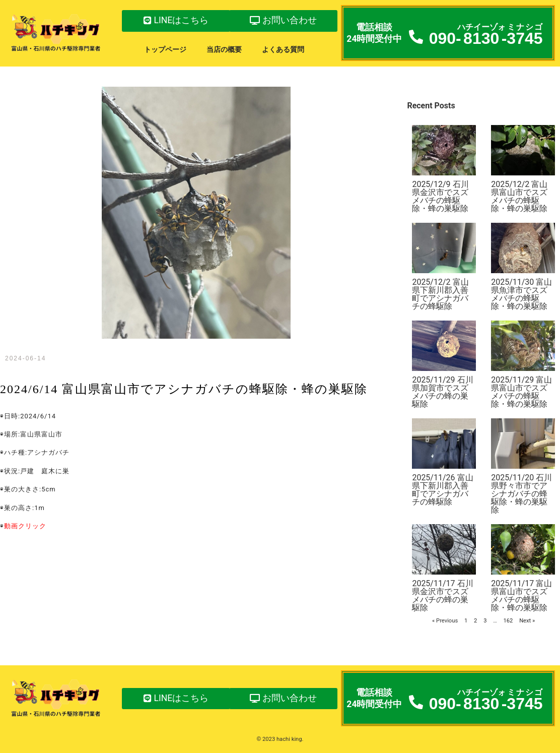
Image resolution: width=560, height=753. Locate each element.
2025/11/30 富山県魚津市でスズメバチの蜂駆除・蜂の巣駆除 (521, 294)
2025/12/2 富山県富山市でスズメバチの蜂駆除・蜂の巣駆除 (519, 196)
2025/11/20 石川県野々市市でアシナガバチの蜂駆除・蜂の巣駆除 (521, 494)
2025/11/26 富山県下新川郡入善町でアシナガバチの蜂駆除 (442, 490)
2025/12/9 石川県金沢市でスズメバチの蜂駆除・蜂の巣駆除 (440, 196)
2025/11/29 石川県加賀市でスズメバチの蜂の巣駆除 (442, 392)
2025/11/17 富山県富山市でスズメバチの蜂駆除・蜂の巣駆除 (521, 595)
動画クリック (25, 526)
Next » (527, 621)
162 (508, 621)
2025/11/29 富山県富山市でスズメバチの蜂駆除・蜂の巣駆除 (521, 392)
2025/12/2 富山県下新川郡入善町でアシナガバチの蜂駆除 (440, 294)
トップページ (165, 50)
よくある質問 (283, 50)
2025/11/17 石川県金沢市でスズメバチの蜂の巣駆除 (442, 595)
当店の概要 (224, 50)
